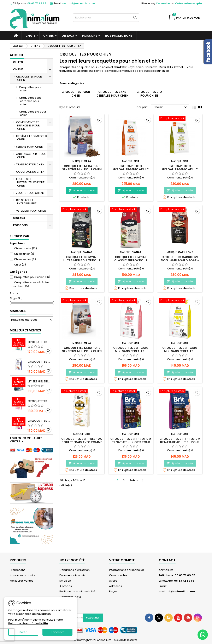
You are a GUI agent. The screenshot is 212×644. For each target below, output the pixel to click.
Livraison (65, 581)
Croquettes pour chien (30, 89)
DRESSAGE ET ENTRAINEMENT (26, 202)
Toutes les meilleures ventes (26, 440)
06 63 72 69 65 (37, 3)
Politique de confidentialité (77, 591)
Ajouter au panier (82, 190)
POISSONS (90, 36)
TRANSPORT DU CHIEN (30, 164)
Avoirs (113, 581)
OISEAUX (68, 36)
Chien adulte (25, 248)
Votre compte (122, 560)
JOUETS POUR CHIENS (30, 193)
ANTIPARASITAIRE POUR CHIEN (31, 156)
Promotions (17, 570)
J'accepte (58, 632)
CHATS (31, 36)
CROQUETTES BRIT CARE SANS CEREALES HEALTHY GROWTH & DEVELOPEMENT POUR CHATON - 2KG (39, 421)
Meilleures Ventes (25, 330)
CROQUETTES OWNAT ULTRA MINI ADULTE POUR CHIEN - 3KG (82, 260)
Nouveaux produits (22, 575)
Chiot (20, 265)
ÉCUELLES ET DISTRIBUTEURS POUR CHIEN (30, 182)
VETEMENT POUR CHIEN (31, 211)
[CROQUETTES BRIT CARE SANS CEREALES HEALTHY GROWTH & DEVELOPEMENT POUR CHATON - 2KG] (19, 422)
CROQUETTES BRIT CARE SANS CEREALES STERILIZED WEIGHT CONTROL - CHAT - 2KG (39, 362)
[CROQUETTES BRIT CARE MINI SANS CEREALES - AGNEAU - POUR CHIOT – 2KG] (131, 301)
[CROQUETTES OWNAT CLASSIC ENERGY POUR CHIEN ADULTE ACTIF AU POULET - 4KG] (131, 210)
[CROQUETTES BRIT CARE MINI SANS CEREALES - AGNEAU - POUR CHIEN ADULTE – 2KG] (180, 301)
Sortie (23, 632)
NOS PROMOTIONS (119, 36)
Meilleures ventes (22, 581)
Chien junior (24, 254)
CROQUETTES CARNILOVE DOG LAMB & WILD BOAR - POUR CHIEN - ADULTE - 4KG (180, 260)
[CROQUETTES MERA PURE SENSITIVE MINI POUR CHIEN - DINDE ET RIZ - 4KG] (82, 301)
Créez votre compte (189, 3)
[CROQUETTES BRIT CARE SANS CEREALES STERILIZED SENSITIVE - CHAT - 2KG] (19, 402)
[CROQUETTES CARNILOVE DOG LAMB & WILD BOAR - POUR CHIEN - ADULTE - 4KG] (180, 210)
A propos (66, 586)
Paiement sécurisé (72, 575)
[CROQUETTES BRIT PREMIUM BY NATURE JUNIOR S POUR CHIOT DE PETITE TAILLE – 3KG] (131, 392)
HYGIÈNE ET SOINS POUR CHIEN (32, 138)
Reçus (113, 591)
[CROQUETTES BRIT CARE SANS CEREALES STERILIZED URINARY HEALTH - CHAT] (19, 343)
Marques (18, 311)
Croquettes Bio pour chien (33, 113)
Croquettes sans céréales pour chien (30, 101)
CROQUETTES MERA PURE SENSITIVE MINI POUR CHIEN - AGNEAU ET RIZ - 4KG (82, 169)
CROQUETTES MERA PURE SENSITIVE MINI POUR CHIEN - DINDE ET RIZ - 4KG (82, 351)
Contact (167, 560)
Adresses (116, 586)
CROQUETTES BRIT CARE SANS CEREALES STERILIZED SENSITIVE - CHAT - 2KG (39, 401)
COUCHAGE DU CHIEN (30, 172)
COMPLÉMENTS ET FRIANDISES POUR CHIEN (28, 126)
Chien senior (25, 259)
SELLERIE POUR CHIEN (30, 147)
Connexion (163, 3)
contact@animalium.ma (79, 3)
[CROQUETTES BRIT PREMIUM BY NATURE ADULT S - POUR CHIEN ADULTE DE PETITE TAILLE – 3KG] (180, 392)
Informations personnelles (127, 570)
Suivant (137, 480)
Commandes (118, 575)
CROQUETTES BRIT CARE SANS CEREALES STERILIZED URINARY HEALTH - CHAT (39, 342)
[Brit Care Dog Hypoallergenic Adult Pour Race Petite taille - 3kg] (180, 119)
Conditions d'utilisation (75, 570)
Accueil (17, 55)
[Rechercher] (106, 18)
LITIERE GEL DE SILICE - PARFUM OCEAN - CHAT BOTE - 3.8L (39, 381)
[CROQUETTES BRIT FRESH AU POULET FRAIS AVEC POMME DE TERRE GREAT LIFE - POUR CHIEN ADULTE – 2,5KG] (82, 392)
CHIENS (49, 36)
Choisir (171, 107)
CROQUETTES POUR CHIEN (29, 78)
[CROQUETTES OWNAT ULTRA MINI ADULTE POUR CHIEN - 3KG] (82, 210)
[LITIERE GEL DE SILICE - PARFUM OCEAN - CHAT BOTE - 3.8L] (19, 382)
